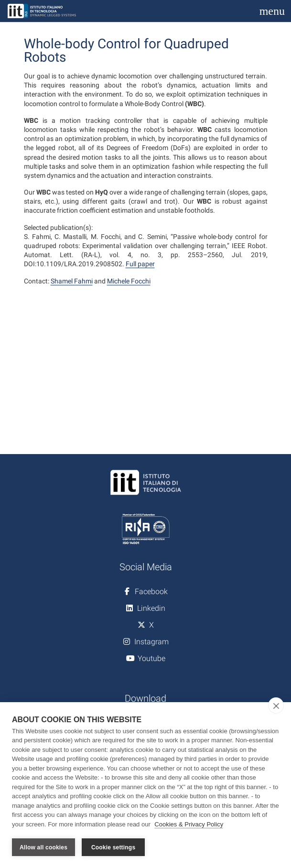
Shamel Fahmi (72, 281)
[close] (276, 705)
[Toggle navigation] (272, 11)
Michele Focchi (129, 281)
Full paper (140, 264)
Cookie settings (113, 847)
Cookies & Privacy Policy (189, 824)
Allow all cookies (43, 847)
